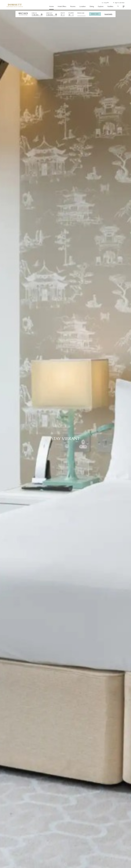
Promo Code (81, 13)
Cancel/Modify (108, 14)
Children (71, 13)
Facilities (110, 6)
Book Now (95, 14)
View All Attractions (116, 660)
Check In (34, 13)
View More (57, 120)
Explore (101, 6)
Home (51, 6)
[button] (51, 535)
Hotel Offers (62, 6)
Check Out (49, 13)
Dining (92, 6)
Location (83, 6)
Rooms (73, 6)
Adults (63, 13)
